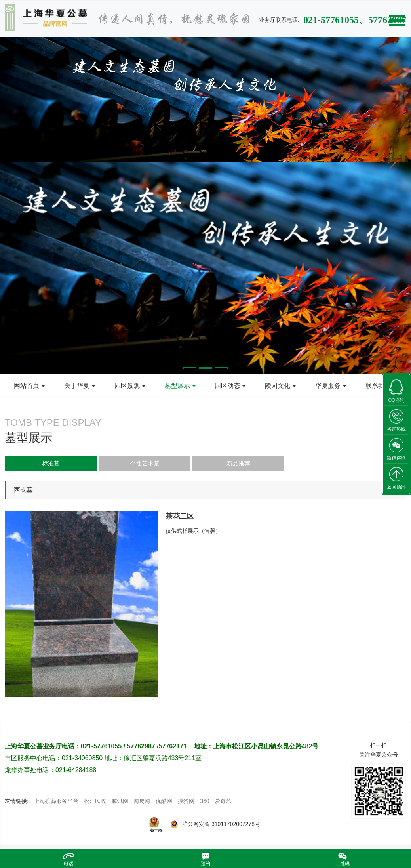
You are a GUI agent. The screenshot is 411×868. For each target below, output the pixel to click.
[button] (190, 368)
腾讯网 (120, 803)
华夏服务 (328, 386)
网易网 (142, 803)
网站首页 (27, 386)
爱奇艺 (223, 803)
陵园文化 (278, 386)
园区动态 (227, 386)
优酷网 (164, 803)
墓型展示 (177, 386)
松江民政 (95, 803)
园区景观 (127, 386)
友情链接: (17, 803)
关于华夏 (77, 386)
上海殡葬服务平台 (56, 803)
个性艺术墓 (91, 464)
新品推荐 (150, 464)
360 (205, 803)
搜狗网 (186, 803)
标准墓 (32, 464)
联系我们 (378, 386)
